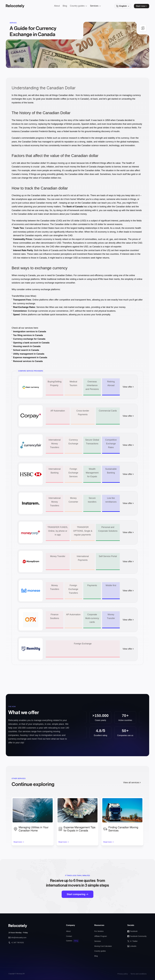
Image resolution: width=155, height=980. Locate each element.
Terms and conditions (139, 974)
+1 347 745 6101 (18, 943)
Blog (96, 956)
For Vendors (99, 931)
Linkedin (133, 946)
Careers (69, 941)
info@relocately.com (19, 938)
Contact (69, 936)
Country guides (100, 951)
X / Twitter (134, 941)
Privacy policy (123, 974)
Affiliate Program (101, 936)
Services (98, 941)
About (68, 931)
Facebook (134, 931)
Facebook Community (138, 936)
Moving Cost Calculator (103, 946)
